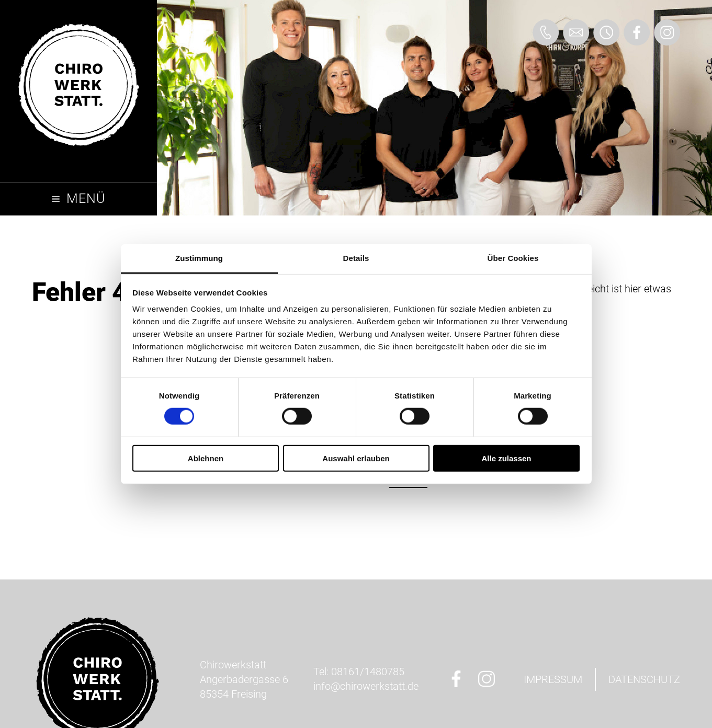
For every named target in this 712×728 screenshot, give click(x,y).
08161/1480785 (368, 672)
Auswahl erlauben (356, 458)
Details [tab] (356, 258)
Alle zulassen (506, 458)
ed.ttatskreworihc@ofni (366, 686)
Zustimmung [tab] (199, 258)
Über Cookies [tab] (513, 258)
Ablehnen (206, 458)
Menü (86, 198)
